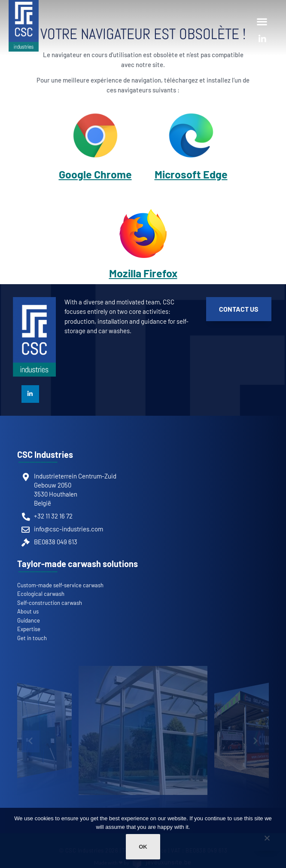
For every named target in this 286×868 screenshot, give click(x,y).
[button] (262, 21)
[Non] (267, 842)
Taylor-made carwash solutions (78, 564)
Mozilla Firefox (143, 273)
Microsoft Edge (191, 174)
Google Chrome (95, 174)
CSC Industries (45, 454)
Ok (143, 847)
